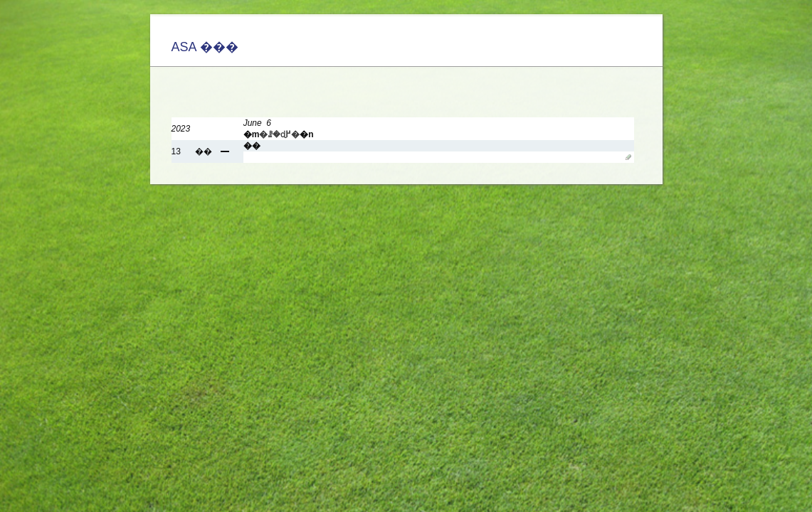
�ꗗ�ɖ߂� (279, 134)
